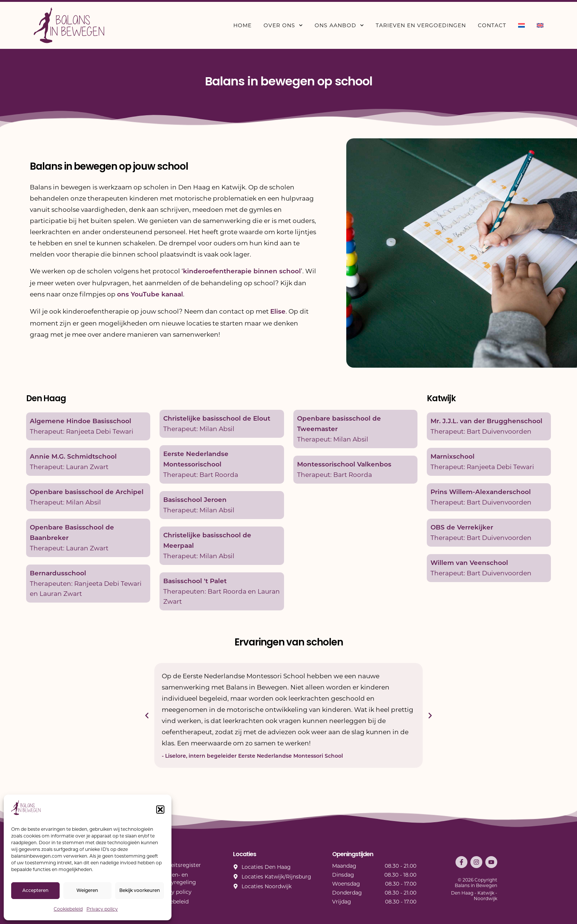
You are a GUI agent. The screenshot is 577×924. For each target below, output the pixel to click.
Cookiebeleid (68, 909)
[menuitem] (521, 25)
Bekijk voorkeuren (140, 891)
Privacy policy (102, 909)
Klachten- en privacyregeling (176, 879)
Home (242, 25)
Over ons (283, 25)
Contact (492, 25)
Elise (278, 312)
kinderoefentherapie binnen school (242, 272)
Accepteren (35, 891)
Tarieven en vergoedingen (421, 25)
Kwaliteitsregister (178, 865)
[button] (160, 810)
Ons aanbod (339, 25)
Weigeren (87, 891)
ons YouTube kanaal (150, 295)
